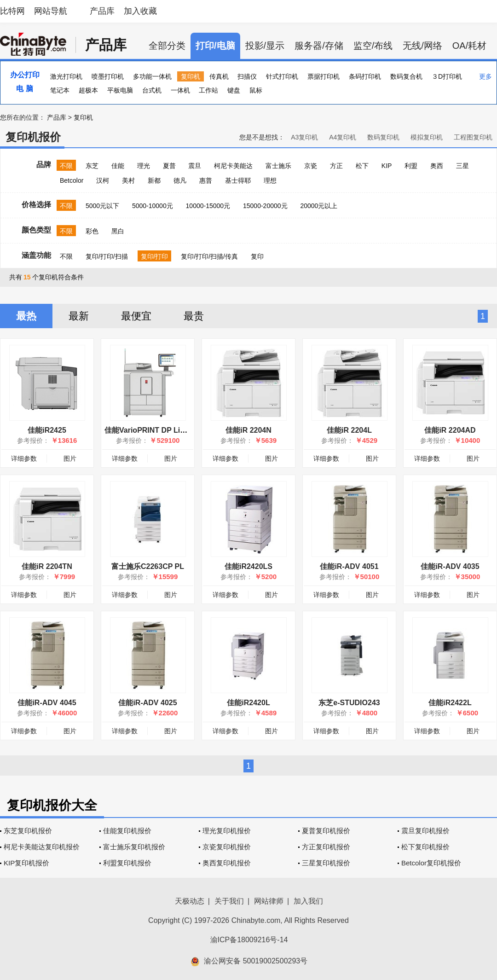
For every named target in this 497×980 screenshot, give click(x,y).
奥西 (437, 166)
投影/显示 (265, 46)
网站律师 (269, 901)
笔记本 (60, 90)
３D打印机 (447, 76)
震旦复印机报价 (425, 831)
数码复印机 (383, 137)
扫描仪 (247, 76)
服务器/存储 (319, 46)
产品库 (102, 11)
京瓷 (311, 166)
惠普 (206, 180)
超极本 (88, 90)
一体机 (180, 90)
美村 (128, 180)
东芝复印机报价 (28, 831)
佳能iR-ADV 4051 (349, 566)
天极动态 (190, 901)
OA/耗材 (469, 46)
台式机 (152, 90)
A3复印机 (304, 137)
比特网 (12, 11)
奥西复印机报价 (227, 863)
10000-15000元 (208, 206)
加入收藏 (140, 11)
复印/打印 (155, 256)
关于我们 (229, 901)
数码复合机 (406, 76)
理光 (144, 166)
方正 (336, 166)
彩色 (92, 231)
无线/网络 (422, 46)
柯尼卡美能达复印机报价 (42, 847)
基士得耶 (238, 180)
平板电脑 (120, 90)
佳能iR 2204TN (47, 566)
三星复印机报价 (326, 863)
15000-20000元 (265, 206)
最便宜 (136, 316)
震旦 (195, 166)
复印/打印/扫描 (107, 256)
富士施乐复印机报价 (134, 847)
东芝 (92, 166)
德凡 (180, 180)
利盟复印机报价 (127, 863)
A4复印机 (343, 137)
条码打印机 (365, 76)
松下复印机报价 (425, 847)
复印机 (191, 76)
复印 (257, 256)
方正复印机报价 (326, 847)
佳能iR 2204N (248, 430)
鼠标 (256, 90)
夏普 (169, 166)
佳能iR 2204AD (450, 430)
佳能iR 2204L (349, 430)
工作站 (208, 90)
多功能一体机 (152, 76)
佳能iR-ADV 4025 (147, 703)
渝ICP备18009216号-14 (249, 940)
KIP (387, 166)
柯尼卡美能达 (233, 166)
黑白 (118, 231)
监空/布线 (373, 46)
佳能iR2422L (450, 703)
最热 (26, 316)
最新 (79, 316)
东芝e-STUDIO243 (349, 703)
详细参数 (24, 458)
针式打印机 (282, 76)
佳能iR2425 (47, 430)
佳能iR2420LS (248, 566)
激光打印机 (66, 76)
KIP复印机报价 (26, 863)
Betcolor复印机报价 (431, 863)
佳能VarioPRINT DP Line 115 (154, 430)
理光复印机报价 (227, 831)
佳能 (118, 166)
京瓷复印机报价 (227, 847)
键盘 (234, 90)
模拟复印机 (427, 137)
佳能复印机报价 (127, 831)
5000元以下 (102, 206)
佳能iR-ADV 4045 (47, 703)
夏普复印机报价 (326, 831)
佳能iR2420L (248, 703)
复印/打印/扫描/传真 (209, 256)
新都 (154, 180)
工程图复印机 (473, 137)
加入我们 (308, 901)
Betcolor (72, 180)
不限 (66, 166)
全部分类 (167, 46)
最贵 (194, 316)
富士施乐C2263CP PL (148, 566)
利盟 (411, 166)
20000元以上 (319, 206)
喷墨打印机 (108, 76)
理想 (270, 180)
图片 (70, 458)
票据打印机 (324, 76)
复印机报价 (33, 137)
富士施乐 (278, 166)
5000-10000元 (153, 206)
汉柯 (103, 180)
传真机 (219, 76)
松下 (362, 166)
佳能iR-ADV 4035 (450, 566)
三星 (462, 166)
